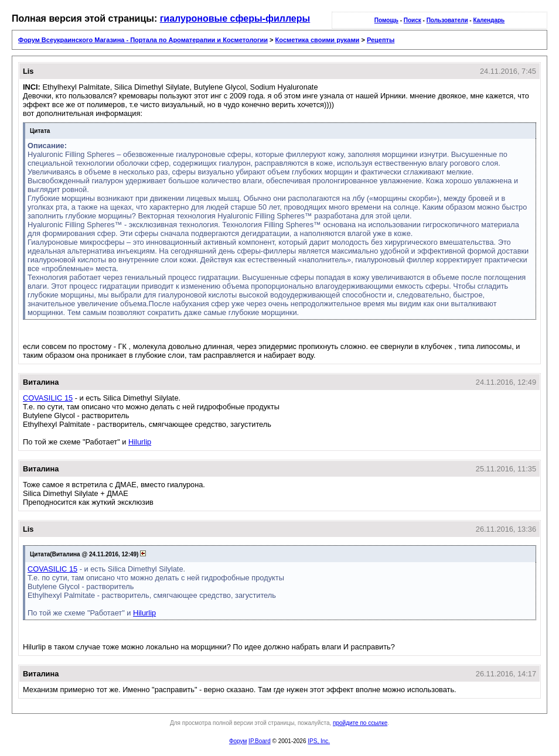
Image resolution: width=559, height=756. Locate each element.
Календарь (489, 20)
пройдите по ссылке (360, 723)
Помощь (386, 20)
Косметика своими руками (318, 40)
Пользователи (447, 20)
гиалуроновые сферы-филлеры (235, 18)
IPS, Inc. (319, 741)
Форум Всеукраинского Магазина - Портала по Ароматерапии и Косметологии (143, 40)
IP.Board (260, 741)
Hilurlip (140, 442)
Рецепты (381, 40)
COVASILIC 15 (48, 398)
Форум (238, 741)
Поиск (413, 20)
